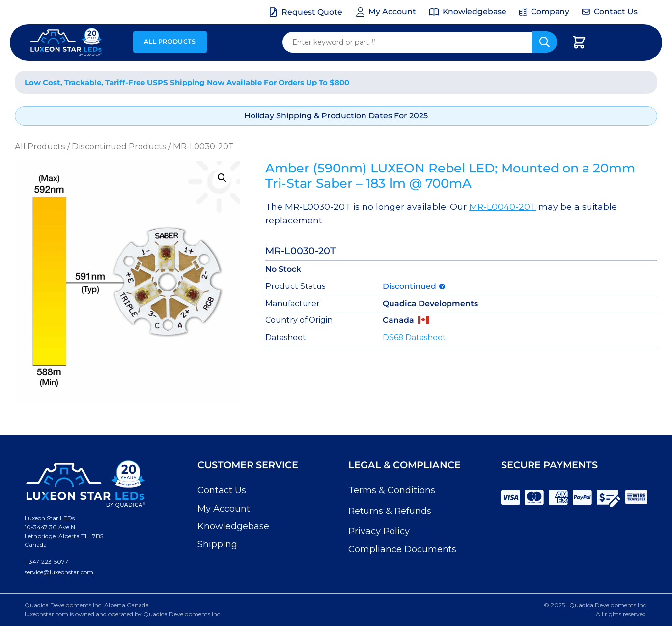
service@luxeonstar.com (59, 572)
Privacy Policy (379, 531)
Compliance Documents (402, 549)
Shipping (217, 544)
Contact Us (222, 490)
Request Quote (312, 12)
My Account (224, 509)
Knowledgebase (233, 526)
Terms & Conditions (392, 490)
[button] (222, 178)
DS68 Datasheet (414, 337)
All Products (170, 42)
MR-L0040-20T (503, 207)
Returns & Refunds (390, 511)
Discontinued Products (119, 146)
